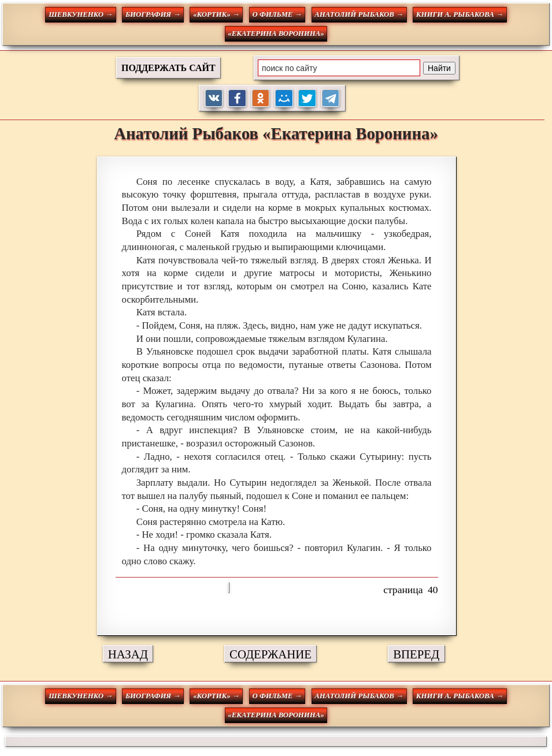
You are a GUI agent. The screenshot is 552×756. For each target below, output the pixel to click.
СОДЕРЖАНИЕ (271, 654)
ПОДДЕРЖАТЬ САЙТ (168, 68)
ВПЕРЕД (416, 654)
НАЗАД (128, 654)
